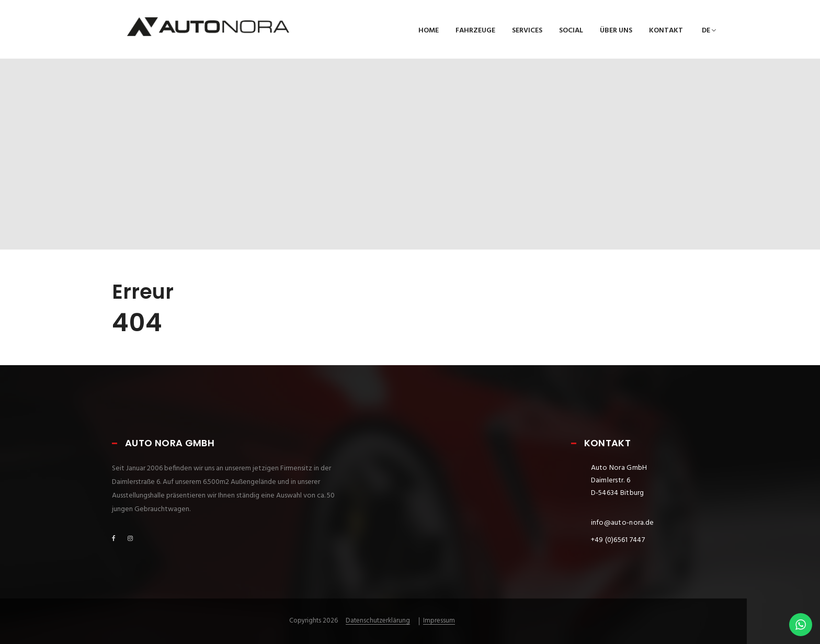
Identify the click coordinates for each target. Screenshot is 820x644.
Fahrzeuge (475, 31)
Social (571, 31)
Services (527, 31)
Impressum (439, 621)
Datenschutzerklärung (378, 621)
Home (429, 31)
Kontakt (666, 31)
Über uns (616, 31)
